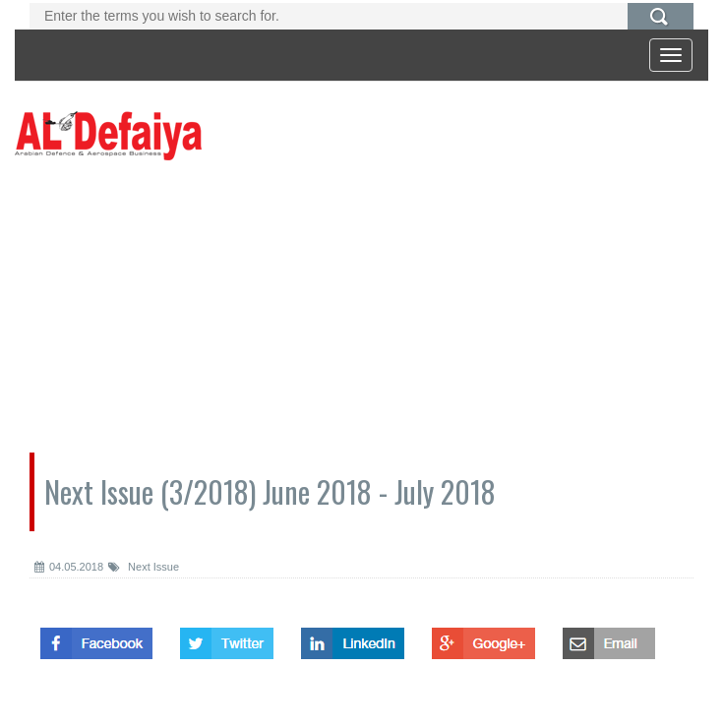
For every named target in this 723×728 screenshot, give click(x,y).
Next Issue (144, 567)
